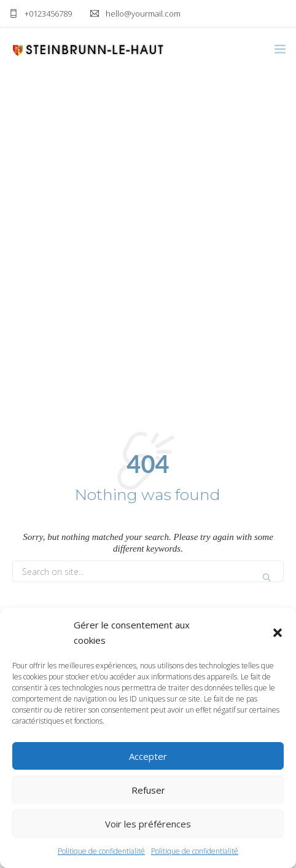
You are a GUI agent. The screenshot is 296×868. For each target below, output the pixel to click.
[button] (278, 633)
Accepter (148, 756)
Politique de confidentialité (101, 851)
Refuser (148, 790)
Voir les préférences (148, 824)
